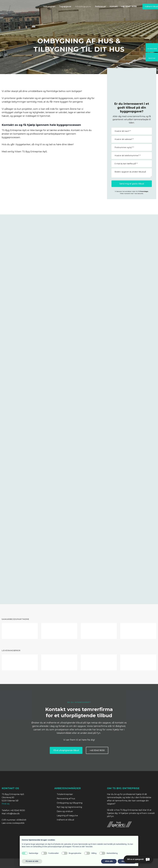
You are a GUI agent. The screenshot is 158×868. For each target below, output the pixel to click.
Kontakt (114, 6)
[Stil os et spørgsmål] (138, 859)
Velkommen (49, 6)
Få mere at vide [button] (32, 861)
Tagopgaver (65, 6)
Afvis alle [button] (109, 861)
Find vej (6, 804)
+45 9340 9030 (18, 810)
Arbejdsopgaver (83, 6)
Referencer (100, 6)
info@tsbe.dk (13, 814)
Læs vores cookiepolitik (13, 823)
